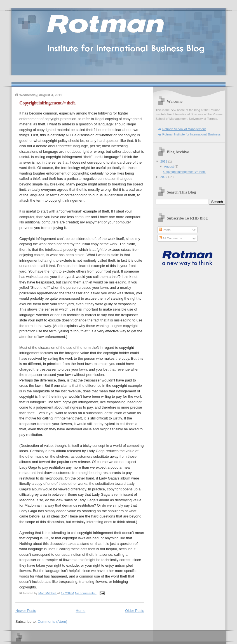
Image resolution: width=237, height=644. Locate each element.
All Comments (170, 238)
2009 (164, 177)
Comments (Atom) (52, 622)
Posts (165, 230)
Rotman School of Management (184, 129)
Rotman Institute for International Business (191, 134)
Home (81, 611)
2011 (164, 161)
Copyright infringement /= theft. (47, 103)
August (169, 166)
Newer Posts (26, 611)
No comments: (86, 593)
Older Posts (135, 611)
